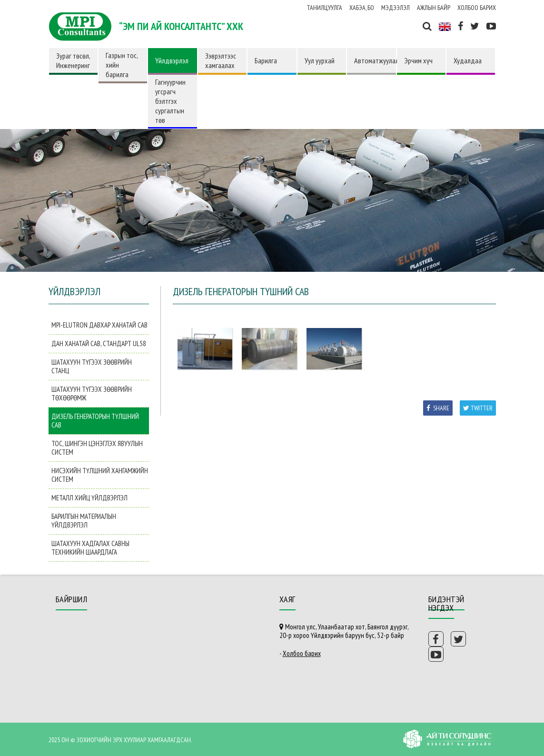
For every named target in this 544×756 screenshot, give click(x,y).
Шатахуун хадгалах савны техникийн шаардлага (90, 548)
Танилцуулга (325, 8)
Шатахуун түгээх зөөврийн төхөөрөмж (92, 393)
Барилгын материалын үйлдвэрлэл (84, 521)
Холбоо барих (477, 8)
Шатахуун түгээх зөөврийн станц (92, 366)
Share (438, 408)
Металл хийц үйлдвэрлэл (89, 498)
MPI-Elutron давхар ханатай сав (99, 325)
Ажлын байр (434, 8)
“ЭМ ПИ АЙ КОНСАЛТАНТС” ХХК (181, 26)
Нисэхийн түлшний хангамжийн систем (100, 475)
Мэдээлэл (396, 8)
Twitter (478, 408)
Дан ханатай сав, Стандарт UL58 (99, 343)
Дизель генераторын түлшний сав (95, 421)
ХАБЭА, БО (362, 8)
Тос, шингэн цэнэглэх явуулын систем (97, 448)
